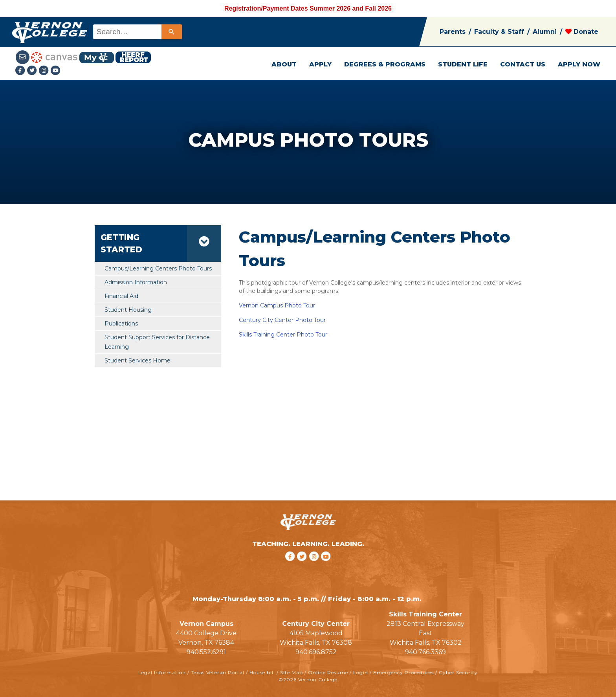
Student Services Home (137, 360)
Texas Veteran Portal (218, 672)
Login (361, 672)
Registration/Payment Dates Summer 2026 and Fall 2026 (308, 8)
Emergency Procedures (403, 672)
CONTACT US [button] (523, 64)
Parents (453, 32)
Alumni (545, 32)
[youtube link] (56, 71)
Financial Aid (121, 296)
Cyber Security (458, 672)
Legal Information (162, 672)
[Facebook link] (21, 71)
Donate (582, 32)
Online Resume (328, 672)
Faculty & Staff (499, 32)
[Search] (172, 32)
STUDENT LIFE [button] (463, 64)
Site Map (291, 672)
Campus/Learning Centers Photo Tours (158, 269)
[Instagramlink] (45, 71)
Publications (121, 324)
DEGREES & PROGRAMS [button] (385, 64)
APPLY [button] (320, 64)
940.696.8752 (316, 652)
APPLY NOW (579, 64)
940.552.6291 (206, 652)
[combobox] (137, 32)
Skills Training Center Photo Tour (283, 335)
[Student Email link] (23, 57)
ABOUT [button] (284, 64)
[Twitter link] (33, 71)
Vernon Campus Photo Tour (277, 305)
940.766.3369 (425, 652)
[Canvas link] (54, 57)
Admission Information (136, 282)
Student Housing (128, 310)
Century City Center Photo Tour (282, 320)
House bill (262, 672)
